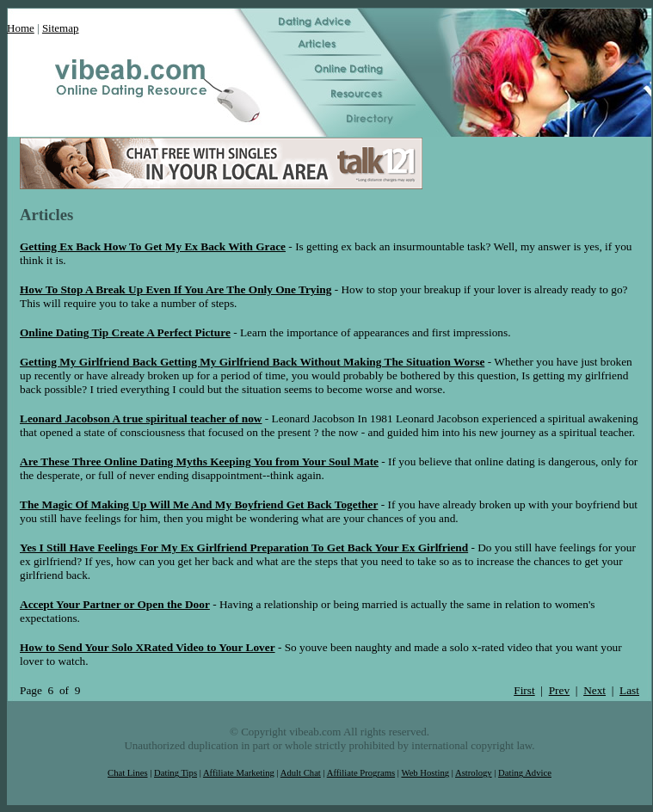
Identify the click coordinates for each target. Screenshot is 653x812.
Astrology (474, 773)
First (524, 690)
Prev (559, 690)
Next (594, 690)
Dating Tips (176, 773)
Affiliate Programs (361, 773)
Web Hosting (425, 773)
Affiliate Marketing (239, 773)
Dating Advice (525, 773)
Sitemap (61, 28)
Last (629, 690)
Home (21, 28)
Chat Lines (127, 773)
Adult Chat (301, 773)
